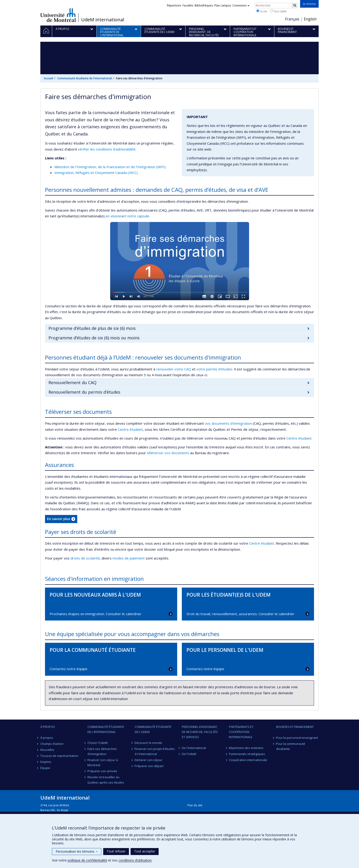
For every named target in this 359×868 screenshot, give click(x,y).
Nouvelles (47, 750)
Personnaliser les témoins (77, 851)
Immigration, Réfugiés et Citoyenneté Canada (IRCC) (96, 173)
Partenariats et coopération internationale (241, 732)
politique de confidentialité (87, 860)
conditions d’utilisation (135, 860)
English (310, 19)
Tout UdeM (278, 11)
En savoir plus (59, 519)
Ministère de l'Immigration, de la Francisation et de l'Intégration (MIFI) (110, 167)
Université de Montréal (58, 15)
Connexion (241, 5)
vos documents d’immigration (228, 423)
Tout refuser (116, 851)
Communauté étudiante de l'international (85, 78)
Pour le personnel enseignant (297, 738)
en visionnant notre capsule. (128, 216)
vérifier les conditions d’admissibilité (107, 149)
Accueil (48, 78)
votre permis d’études (214, 369)
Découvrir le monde (149, 743)
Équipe (45, 768)
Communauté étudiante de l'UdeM (153, 729)
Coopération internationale (248, 760)
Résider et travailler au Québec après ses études (106, 780)
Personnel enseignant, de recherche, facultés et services (200, 732)
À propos (48, 727)
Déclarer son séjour (149, 760)
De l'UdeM (189, 754)
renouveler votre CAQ (174, 369)
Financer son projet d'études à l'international (155, 751)
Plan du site (195, 805)
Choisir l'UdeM (98, 743)
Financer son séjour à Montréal (103, 762)
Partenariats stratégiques (247, 754)
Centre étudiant (130, 429)
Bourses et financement (295, 727)
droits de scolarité (85, 558)
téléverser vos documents (168, 453)
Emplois (46, 762)
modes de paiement (129, 558)
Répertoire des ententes (246, 748)
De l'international (194, 748)
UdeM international (103, 20)
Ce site (262, 11)
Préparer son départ (149, 766)
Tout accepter (145, 851)
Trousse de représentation (59, 756)
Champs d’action (52, 744)
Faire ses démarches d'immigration (102, 751)
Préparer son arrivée (102, 771)
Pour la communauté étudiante (291, 746)
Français (292, 19)
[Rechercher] (295, 6)
